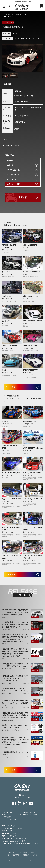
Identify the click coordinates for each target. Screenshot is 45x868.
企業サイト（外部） (14, 184)
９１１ (27, 14)
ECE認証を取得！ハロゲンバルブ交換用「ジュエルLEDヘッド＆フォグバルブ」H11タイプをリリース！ (15, 625)
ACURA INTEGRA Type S (11, 473)
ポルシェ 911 (6, 296)
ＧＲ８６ (5, 421)
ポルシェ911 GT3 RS (31, 296)
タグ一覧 (12, 852)
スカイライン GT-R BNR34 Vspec (11, 557)
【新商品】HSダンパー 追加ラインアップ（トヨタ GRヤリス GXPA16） (15, 690)
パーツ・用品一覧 (13, 170)
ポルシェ (19, 14)
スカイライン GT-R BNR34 (33, 473)
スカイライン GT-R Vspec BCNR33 (11, 528)
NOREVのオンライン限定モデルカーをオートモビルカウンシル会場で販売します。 (15, 703)
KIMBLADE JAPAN (8, 720)
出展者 (35, 855)
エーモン (4, 659)
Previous (4, 58)
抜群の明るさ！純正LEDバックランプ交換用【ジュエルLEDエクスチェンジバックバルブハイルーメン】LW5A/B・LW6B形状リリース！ (15, 638)
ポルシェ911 (6, 272)
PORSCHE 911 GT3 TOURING (9, 246)
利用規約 (26, 855)
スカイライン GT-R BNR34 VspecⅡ (33, 528)
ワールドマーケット (8, 708)
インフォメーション (14, 175)
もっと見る (11, 387)
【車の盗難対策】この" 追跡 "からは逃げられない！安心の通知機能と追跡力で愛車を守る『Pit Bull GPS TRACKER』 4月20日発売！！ (15, 653)
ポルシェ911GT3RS (30, 245)
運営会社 (33, 852)
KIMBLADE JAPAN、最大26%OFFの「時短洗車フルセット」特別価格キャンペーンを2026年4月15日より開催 (15, 715)
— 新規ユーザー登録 (30, 814)
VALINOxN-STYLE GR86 (32, 421)
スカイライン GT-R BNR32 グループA (11, 500)
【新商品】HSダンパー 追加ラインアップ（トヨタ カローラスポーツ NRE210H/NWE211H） (15, 678)
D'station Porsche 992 (10, 346)
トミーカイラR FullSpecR (32, 499)
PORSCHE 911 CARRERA (33, 321)
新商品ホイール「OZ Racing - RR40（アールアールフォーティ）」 (15, 726)
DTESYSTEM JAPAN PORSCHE (31, 371)
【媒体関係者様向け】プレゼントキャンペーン (15, 753)
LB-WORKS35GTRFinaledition (33, 447)
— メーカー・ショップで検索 (11, 814)
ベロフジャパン (6, 757)
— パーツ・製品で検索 (9, 819)
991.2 (4, 370)
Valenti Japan (6, 629)
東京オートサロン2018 (11, 146)
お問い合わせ (23, 852)
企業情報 (10, 160)
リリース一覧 (12, 179)
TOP (3, 14)
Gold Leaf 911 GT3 (30, 346)
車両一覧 (10, 165)
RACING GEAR (7, 669)
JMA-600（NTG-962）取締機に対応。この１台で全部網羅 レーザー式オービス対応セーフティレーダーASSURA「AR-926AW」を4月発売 (15, 741)
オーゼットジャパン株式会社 (10, 730)
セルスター (5, 747)
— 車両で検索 (6, 817)
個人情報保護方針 (14, 855)
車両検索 (11, 14)
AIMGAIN (5, 617)
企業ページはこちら (22, 96)
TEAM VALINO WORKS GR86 (10, 447)
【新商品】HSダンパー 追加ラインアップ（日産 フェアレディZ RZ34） (15, 665)
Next (41, 58)
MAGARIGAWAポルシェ (32, 272)
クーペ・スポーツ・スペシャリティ (27, 38)
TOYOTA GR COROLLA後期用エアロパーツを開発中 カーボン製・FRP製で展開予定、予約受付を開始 (15, 612)
